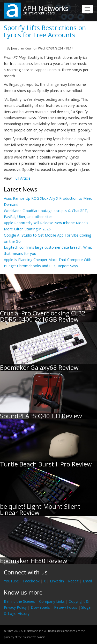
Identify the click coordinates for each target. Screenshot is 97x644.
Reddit (73, 581)
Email (87, 581)
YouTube (11, 581)
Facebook (31, 581)
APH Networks (46, 8)
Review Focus (66, 607)
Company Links (52, 601)
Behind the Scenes (19, 601)
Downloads (40, 607)
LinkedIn (57, 581)
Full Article (22, 178)
